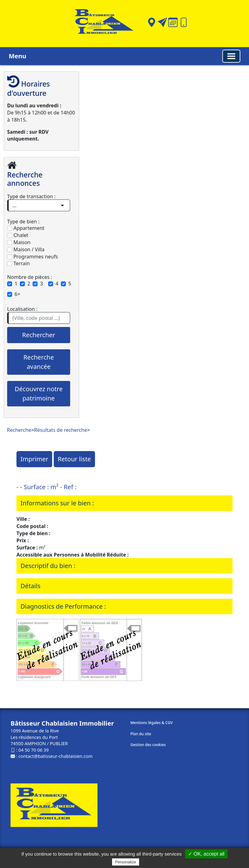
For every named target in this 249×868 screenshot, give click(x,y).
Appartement (26, 228)
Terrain (18, 263)
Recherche (19, 430)
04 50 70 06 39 (33, 750)
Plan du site (141, 734)
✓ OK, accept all (206, 854)
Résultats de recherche (61, 430)
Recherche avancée (38, 362)
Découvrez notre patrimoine (38, 394)
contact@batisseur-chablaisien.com (55, 756)
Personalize (126, 862)
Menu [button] (18, 56)
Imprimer (34, 459)
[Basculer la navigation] (231, 56)
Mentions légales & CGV (152, 723)
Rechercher (38, 335)
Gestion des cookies (148, 745)
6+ (17, 294)
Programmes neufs (33, 257)
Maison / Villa (26, 249)
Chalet (18, 235)
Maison (19, 242)
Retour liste (74, 459)
